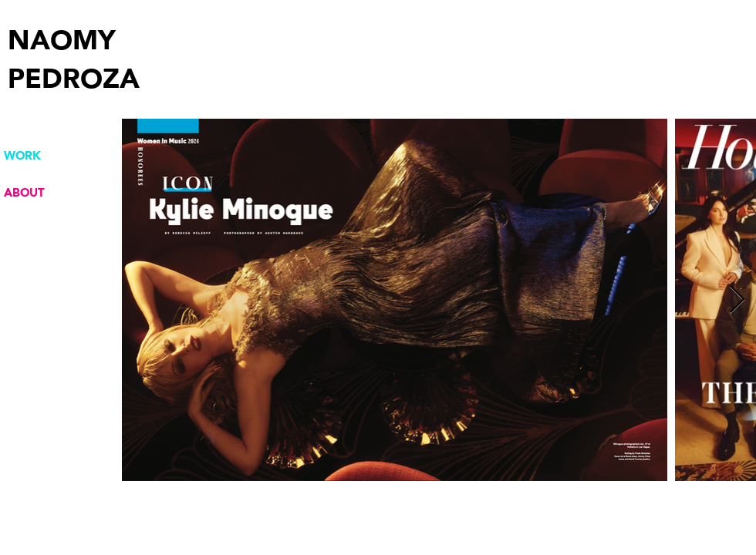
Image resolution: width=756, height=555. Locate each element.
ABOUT (24, 193)
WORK (22, 156)
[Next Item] (737, 300)
